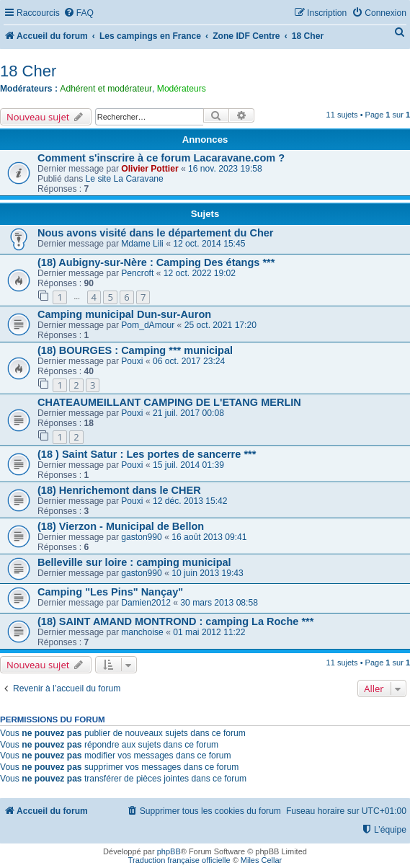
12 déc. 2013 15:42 (190, 501)
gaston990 (142, 537)
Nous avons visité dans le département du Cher (156, 233)
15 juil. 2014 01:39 (188, 465)
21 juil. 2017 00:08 (188, 413)
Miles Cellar (261, 860)
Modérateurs (182, 89)
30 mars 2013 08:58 (219, 603)
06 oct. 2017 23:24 (189, 361)
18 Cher (28, 71)
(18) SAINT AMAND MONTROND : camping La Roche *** (175, 621)
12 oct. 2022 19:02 (200, 273)
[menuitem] (79, 13)
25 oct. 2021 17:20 (220, 325)
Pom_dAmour (148, 325)
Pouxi (132, 361)
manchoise (142, 632)
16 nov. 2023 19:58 (225, 169)
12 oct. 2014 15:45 (209, 244)
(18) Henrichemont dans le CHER (119, 490)
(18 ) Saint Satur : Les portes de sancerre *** (147, 454)
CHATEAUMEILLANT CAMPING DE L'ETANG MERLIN (169, 402)
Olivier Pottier (150, 169)
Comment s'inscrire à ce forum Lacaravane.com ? (161, 158)
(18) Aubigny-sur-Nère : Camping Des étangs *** (156, 262)
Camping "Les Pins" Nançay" (110, 592)
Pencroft (137, 273)
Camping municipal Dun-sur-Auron (124, 314)
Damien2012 (146, 603)
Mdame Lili (142, 244)
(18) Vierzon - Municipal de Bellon (121, 526)
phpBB (169, 851)
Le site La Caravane (125, 179)
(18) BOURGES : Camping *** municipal (135, 350)
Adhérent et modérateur (106, 89)
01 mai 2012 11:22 (209, 632)
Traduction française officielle (179, 860)
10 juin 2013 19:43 (208, 573)
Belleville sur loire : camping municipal (134, 562)
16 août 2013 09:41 (209, 537)
